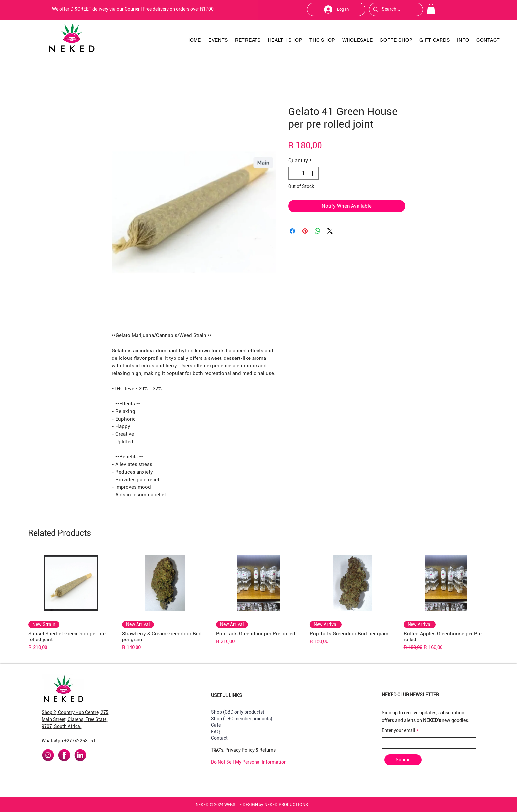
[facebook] (64, 755)
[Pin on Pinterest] (305, 231)
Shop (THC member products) (242, 719)
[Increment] (313, 173)
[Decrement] (294, 173)
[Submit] (403, 760)
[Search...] (395, 9)
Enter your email (399, 730)
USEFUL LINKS (227, 695)
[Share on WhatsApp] (318, 231)
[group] (258, 601)
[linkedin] (80, 755)
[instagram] (48, 755)
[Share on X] (330, 231)
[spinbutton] (303, 173)
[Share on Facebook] (292, 231)
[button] (431, 9)
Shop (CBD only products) (238, 712)
